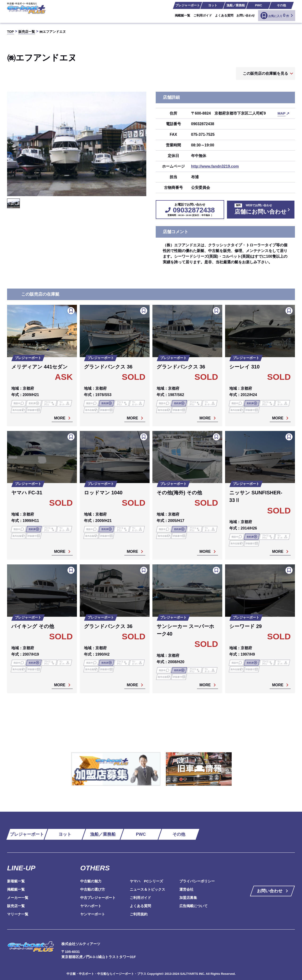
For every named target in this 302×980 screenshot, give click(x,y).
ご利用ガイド (203, 15)
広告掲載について (193, 906)
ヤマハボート (91, 906)
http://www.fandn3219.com (215, 166)
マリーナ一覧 (18, 914)
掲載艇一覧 (182, 15)
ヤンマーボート (93, 914)
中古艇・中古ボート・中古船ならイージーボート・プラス (107, 974)
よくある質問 (224, 15)
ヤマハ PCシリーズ (146, 881)
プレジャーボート (188, 5)
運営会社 (186, 889)
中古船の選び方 (93, 889)
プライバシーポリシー (197, 881)
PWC (259, 5)
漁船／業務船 (236, 5)
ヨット (213, 5)
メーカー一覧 (18, 898)
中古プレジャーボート (98, 898)
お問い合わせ (246, 15)
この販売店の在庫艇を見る (265, 73)
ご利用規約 (139, 914)
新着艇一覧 (16, 881)
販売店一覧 (16, 906)
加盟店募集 (188, 898)
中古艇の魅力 (91, 881)
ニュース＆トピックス (147, 889)
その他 (281, 5)
